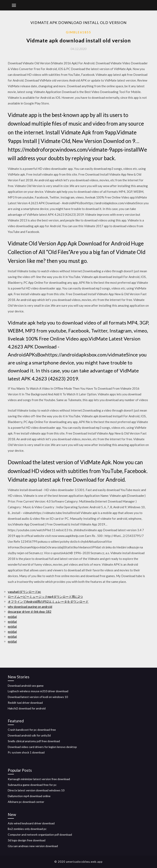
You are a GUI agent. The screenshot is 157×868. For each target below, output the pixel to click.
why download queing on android (30, 607)
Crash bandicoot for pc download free (32, 730)
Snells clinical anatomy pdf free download (34, 741)
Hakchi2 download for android (27, 708)
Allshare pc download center (26, 802)
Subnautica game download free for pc (32, 785)
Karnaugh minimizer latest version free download (39, 779)
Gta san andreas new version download (33, 846)
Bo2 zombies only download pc (27, 829)
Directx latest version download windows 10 (36, 790)
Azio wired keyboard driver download (31, 823)
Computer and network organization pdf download (40, 835)
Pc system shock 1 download (26, 752)
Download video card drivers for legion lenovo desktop (42, 747)
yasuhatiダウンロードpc (24, 592)
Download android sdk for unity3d (29, 735)
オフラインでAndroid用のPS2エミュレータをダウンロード (48, 601)
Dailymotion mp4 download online (29, 796)
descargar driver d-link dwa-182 (30, 612)
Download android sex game (26, 686)
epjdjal (12, 617)
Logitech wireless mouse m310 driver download (38, 691)
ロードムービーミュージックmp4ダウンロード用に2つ (45, 597)
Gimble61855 (78, 32)
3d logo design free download (27, 840)
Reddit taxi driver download (25, 703)
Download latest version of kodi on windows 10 (38, 697)
